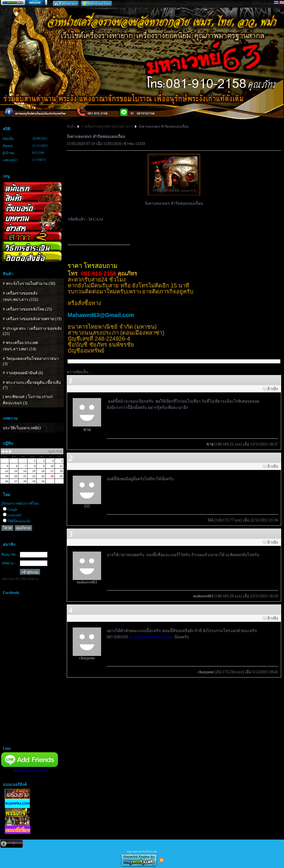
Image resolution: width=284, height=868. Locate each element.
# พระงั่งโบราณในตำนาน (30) (29, 284)
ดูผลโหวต (23, 528)
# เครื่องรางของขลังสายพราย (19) (32, 319)
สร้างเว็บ (24, 3)
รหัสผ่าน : (8, 563)
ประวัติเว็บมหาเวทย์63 (22, 428)
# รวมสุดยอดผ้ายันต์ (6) (23, 373)
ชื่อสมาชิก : (10, 555)
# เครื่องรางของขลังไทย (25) (27, 309)
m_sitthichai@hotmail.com (151, 637)
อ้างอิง (273, 389)
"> (15, 794)
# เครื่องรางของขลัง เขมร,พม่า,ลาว (107, 127)
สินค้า (71, 127)
